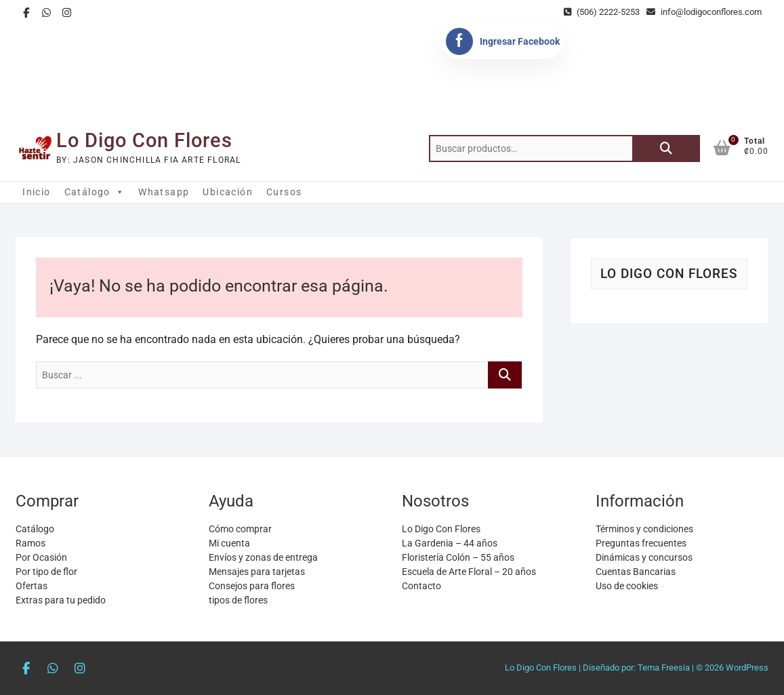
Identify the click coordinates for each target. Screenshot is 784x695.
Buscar (666, 148)
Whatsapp (164, 192)
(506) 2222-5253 (602, 12)
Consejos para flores (252, 586)
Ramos (30, 543)
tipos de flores (238, 600)
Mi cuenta (229, 543)
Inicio (36, 192)
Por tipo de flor (46, 572)
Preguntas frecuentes (641, 543)
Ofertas (32, 586)
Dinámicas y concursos (644, 557)
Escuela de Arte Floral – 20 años (469, 572)
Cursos (284, 192)
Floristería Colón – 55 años (458, 557)
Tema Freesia (664, 668)
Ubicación (228, 192)
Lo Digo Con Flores (144, 140)
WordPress (747, 668)
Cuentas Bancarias (636, 572)
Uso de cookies (627, 586)
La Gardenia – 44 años (450, 543)
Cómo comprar (240, 529)
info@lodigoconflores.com (704, 12)
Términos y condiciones (644, 529)
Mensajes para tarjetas (257, 572)
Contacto (421, 586)
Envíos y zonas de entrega (263, 557)
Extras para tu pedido (61, 600)
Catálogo (95, 192)
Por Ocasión (41, 557)
